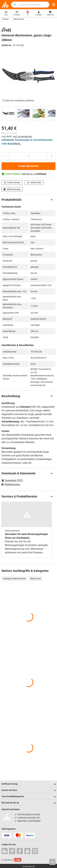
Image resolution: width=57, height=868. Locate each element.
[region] (28, 113)
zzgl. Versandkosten (22, 136)
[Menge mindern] (5, 156)
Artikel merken (12, 183)
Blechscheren (19, 19)
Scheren (6, 19)
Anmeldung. (14, 144)
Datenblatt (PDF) (12, 480)
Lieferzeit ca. (34, 174)
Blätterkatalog (12, 189)
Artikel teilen (34, 183)
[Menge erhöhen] (52, 156)
